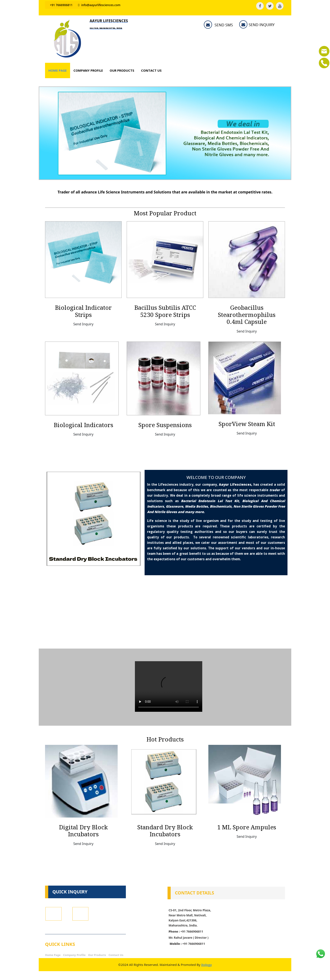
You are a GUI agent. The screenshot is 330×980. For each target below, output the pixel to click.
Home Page (53, 955)
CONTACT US (151, 70)
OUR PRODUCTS (122, 70)
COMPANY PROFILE (88, 70)
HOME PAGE (58, 70)
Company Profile (74, 955)
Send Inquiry (83, 324)
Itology (208, 965)
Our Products (97, 955)
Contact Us (116, 955)
